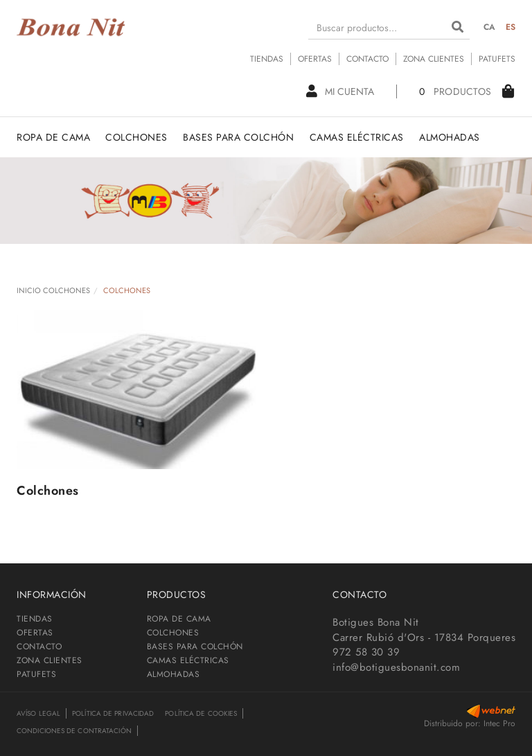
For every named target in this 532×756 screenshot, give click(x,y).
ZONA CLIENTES (434, 59)
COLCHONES (173, 633)
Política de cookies (201, 713)
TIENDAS (267, 59)
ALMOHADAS (174, 674)
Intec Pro (499, 723)
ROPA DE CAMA (179, 619)
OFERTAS (315, 59)
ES (511, 27)
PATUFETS (497, 59)
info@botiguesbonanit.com (396, 667)
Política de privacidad (113, 713)
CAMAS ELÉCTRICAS (188, 660)
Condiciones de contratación (74, 731)
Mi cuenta (340, 91)
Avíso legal (38, 713)
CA (490, 27)
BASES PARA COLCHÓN (195, 647)
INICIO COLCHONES (53, 290)
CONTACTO (367, 59)
